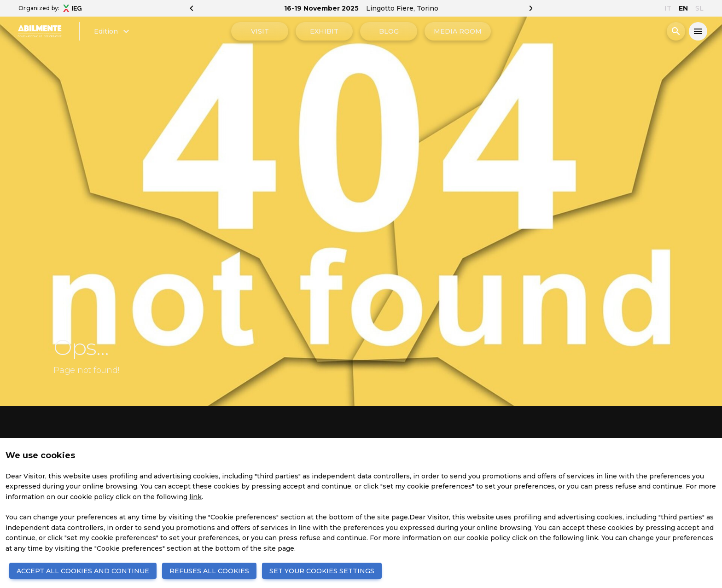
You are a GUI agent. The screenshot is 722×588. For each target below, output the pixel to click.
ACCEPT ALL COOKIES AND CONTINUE (83, 571)
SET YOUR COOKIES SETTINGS (322, 571)
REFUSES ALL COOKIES (209, 571)
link (195, 497)
